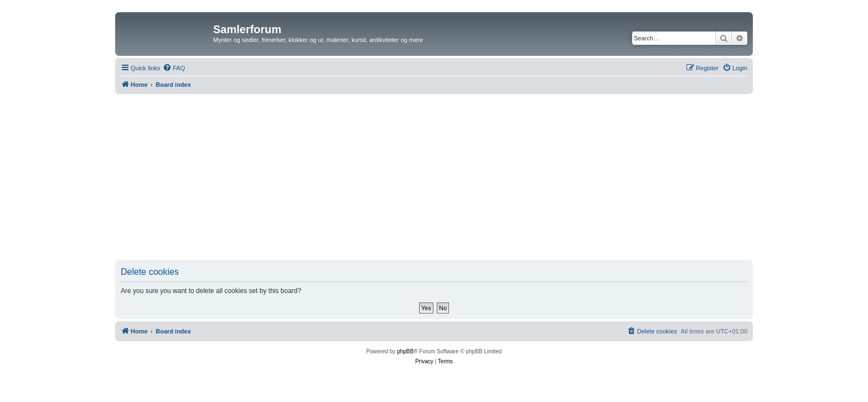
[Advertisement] (434, 177)
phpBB (405, 351)
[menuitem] (174, 68)
